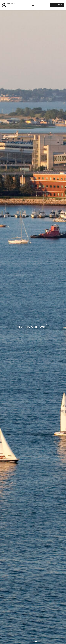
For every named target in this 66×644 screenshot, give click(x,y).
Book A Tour (57, 5)
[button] (30, 642)
